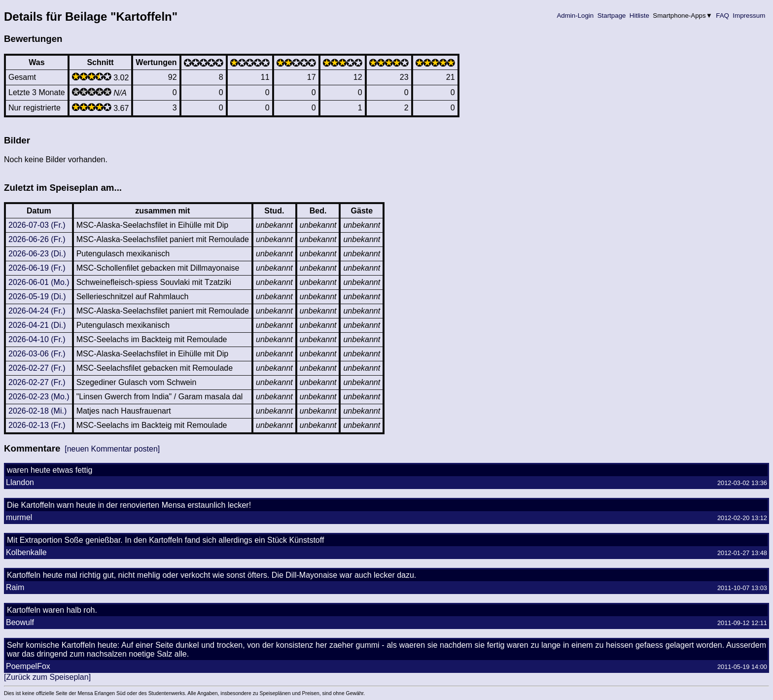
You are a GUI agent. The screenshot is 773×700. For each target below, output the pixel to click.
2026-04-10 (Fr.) (37, 339)
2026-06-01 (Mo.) (39, 282)
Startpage (612, 16)
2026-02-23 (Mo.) (39, 397)
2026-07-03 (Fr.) (37, 225)
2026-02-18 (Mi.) (37, 411)
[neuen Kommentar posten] (112, 449)
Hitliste (639, 16)
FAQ (723, 16)
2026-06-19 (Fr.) (37, 268)
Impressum (749, 16)
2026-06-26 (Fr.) (37, 239)
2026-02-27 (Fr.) (37, 368)
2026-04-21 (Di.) (37, 325)
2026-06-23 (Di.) (37, 254)
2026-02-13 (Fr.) (37, 425)
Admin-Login (575, 16)
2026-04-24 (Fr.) (37, 311)
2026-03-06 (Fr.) (37, 354)
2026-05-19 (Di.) (37, 297)
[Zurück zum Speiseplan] (47, 677)
